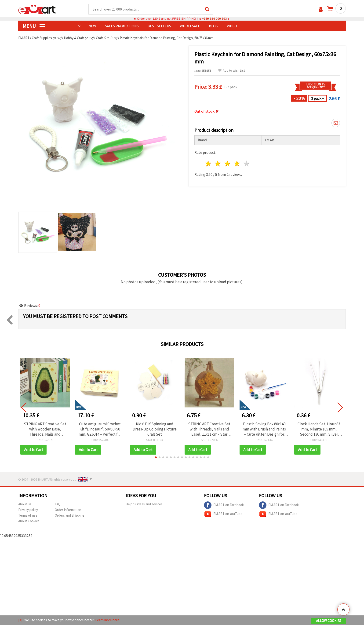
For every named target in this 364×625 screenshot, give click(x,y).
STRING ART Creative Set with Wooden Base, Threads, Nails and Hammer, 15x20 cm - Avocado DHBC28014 (45, 429)
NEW (92, 26)
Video (232, 26)
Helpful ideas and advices (144, 504)
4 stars (237, 164)
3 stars (228, 164)
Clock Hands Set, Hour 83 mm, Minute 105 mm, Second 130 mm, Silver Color (319, 429)
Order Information (68, 510)
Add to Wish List (232, 71)
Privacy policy (28, 510)
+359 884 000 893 (214, 19)
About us (25, 504)
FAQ (58, 504)
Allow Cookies (329, 621)
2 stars (218, 164)
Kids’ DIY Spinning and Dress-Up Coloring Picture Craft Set (155, 429)
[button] (156, 457)
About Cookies (29, 521)
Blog (213, 26)
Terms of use (28, 515)
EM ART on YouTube (223, 514)
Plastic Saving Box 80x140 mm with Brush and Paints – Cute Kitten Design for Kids (264, 429)
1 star (209, 164)
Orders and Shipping (69, 515)
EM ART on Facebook (224, 505)
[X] (20, 620)
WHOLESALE (190, 26)
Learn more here (107, 620)
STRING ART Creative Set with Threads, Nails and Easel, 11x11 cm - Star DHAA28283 (209, 429)
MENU (34, 26)
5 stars (247, 164)
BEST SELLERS (159, 26)
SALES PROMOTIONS (122, 26)
